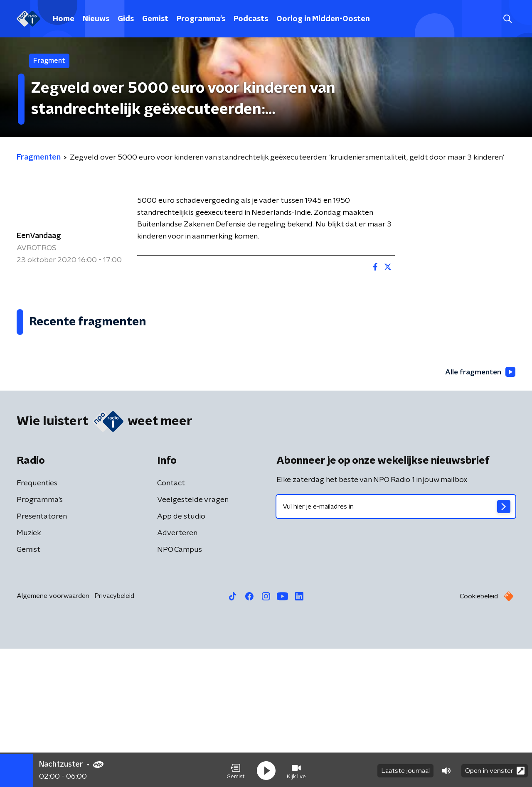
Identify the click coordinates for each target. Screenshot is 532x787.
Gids (126, 19)
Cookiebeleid (479, 735)
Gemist (155, 19)
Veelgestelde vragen (193, 638)
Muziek (29, 671)
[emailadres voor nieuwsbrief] (396, 645)
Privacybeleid (114, 734)
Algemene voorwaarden (53, 734)
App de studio (181, 655)
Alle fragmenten (479, 510)
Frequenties (37, 622)
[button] (236, 770)
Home (64, 19)
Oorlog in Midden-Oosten (323, 19)
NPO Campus (180, 688)
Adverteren (177, 671)
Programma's (201, 19)
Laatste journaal (405, 770)
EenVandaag (39, 236)
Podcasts (251, 19)
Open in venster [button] (495, 769)
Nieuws (96, 19)
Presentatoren (42, 655)
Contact (171, 622)
